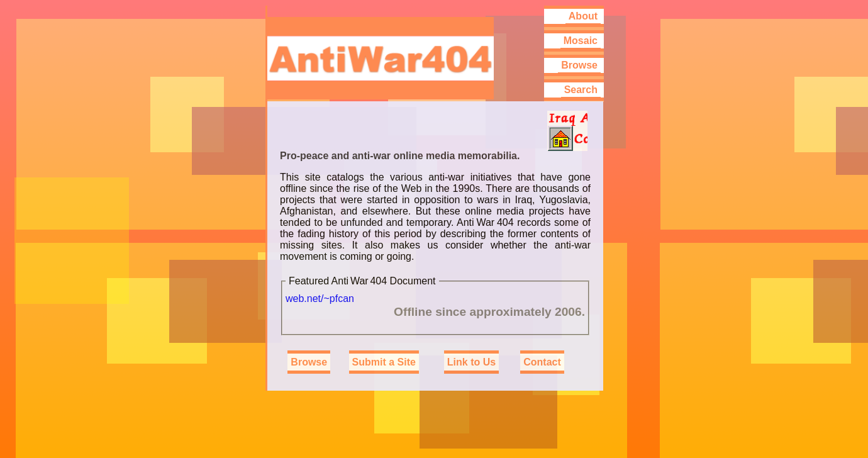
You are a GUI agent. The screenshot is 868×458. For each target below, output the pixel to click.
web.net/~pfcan (320, 299)
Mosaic (581, 41)
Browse (579, 65)
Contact (542, 362)
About (583, 16)
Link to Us (471, 362)
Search (581, 90)
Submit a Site (384, 362)
